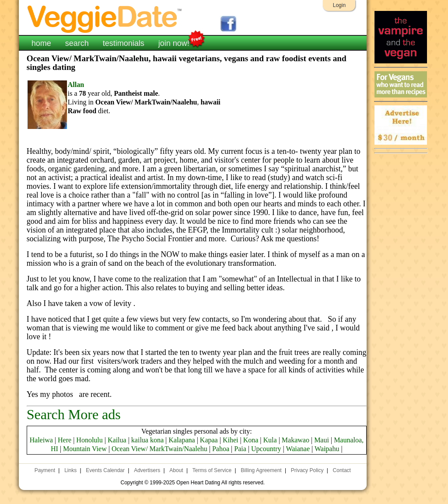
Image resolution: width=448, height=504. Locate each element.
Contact (342, 470)
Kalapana (182, 440)
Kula (270, 440)
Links (70, 470)
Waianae (298, 449)
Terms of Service (212, 470)
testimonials (124, 43)
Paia (240, 449)
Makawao (296, 440)
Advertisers (147, 470)
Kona (251, 440)
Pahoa (221, 449)
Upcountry (266, 449)
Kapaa (209, 440)
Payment (45, 470)
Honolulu (89, 440)
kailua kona (147, 440)
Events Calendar (105, 470)
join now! (174, 42)
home (41, 43)
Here (65, 440)
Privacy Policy (307, 470)
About (176, 470)
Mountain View (85, 449)
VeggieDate (105, 19)
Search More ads (74, 414)
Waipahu (327, 449)
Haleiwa (41, 440)
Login (339, 5)
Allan (76, 85)
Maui (322, 440)
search (77, 43)
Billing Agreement (261, 470)
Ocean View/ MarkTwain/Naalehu (159, 449)
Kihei (231, 440)
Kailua (117, 440)
